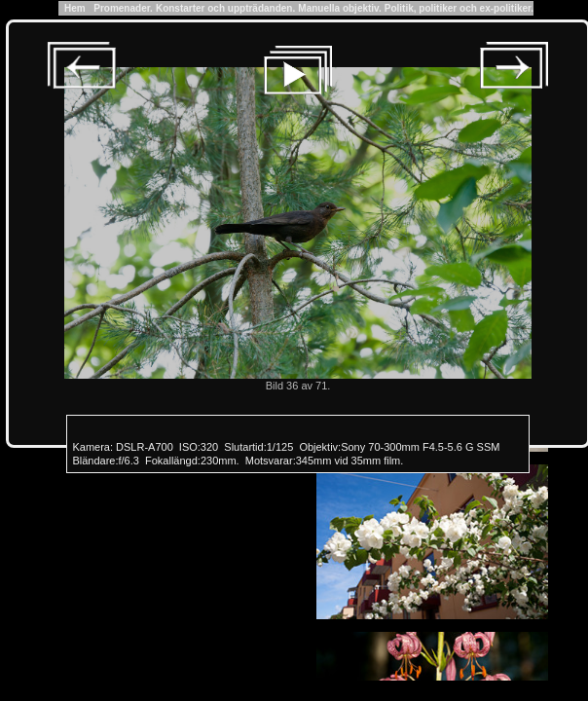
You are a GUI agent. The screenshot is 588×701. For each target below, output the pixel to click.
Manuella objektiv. (339, 8)
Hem (74, 8)
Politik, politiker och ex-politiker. (459, 8)
